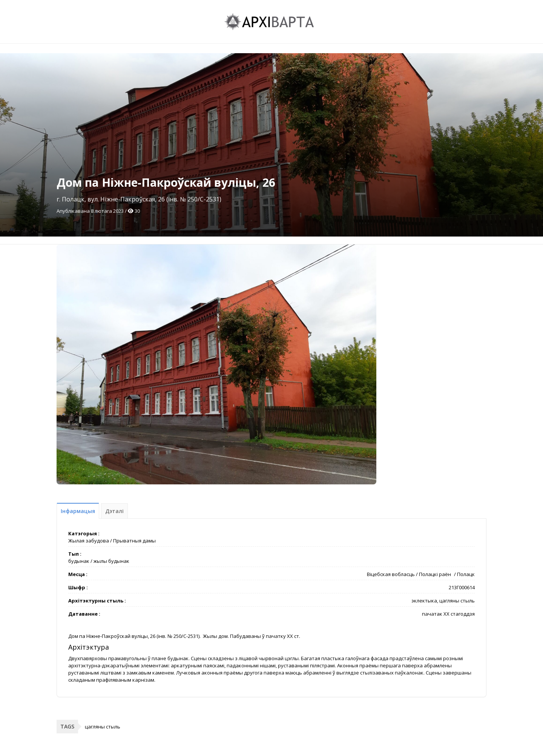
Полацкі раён (435, 574)
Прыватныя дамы (134, 541)
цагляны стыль (103, 727)
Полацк (466, 574)
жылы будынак (111, 561)
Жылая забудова (89, 541)
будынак (79, 561)
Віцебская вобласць (391, 574)
